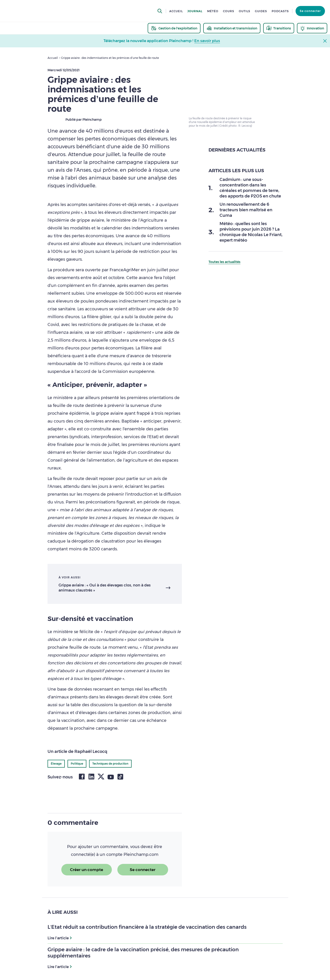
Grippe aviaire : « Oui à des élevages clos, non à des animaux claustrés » (105, 588)
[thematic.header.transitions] (279, 28)
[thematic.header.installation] (232, 28)
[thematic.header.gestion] (174, 28)
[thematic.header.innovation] (312, 28)
